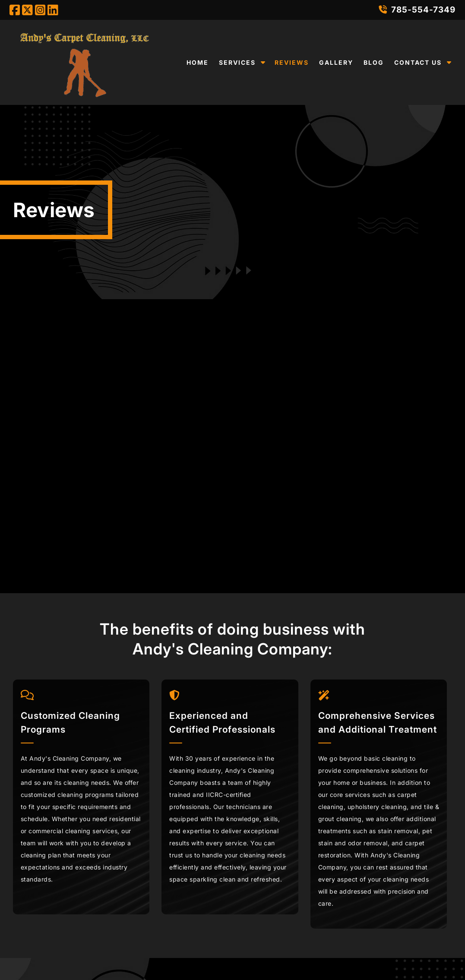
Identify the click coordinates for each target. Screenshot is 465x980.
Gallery (336, 62)
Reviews (292, 62)
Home (198, 62)
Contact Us (418, 62)
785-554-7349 (417, 10)
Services (237, 62)
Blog (374, 62)
